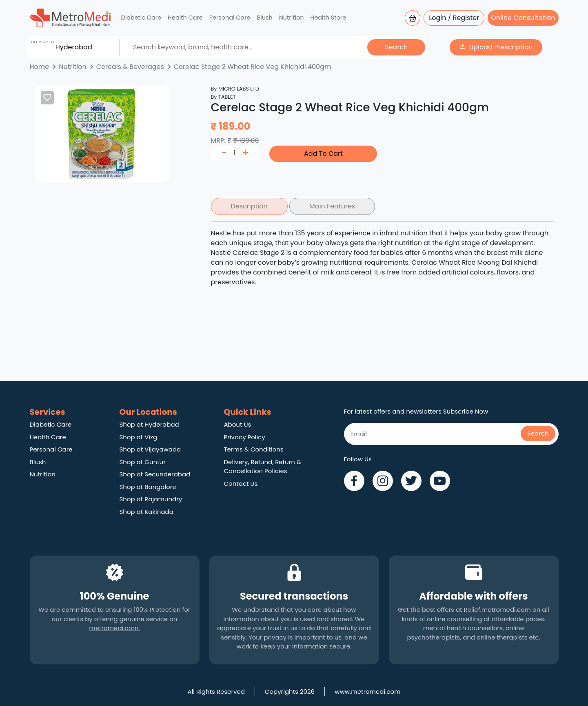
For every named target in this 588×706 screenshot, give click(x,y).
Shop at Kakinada (146, 512)
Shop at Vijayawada (150, 449)
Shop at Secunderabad (155, 474)
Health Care (185, 18)
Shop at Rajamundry (151, 499)
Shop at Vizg (139, 437)
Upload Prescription (501, 47)
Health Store (328, 18)
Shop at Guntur (143, 462)
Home (40, 67)
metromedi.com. (114, 628)
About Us (238, 424)
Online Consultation (523, 18)
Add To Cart (323, 154)
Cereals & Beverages (130, 67)
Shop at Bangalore (148, 487)
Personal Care (230, 18)
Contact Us (241, 484)
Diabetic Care (141, 18)
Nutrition (292, 18)
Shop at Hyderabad (149, 424)
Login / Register (454, 18)
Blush (264, 18)
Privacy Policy (245, 437)
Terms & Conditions (254, 449)
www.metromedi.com (367, 692)
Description (249, 206)
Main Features (332, 206)
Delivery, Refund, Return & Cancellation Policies (263, 467)
